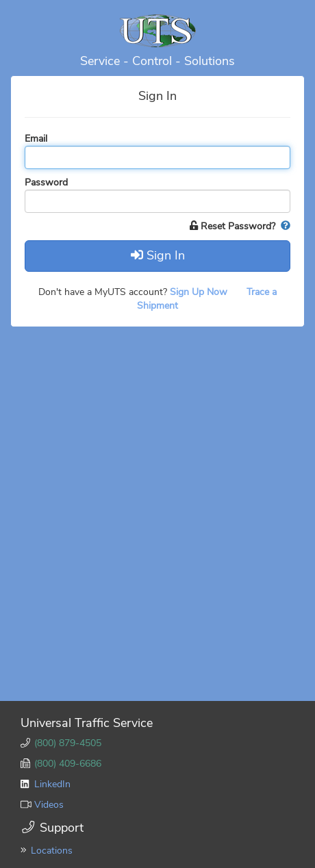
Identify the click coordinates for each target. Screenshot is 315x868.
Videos (49, 805)
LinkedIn (52, 784)
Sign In (158, 255)
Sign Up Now (200, 292)
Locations (52, 851)
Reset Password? (234, 226)
